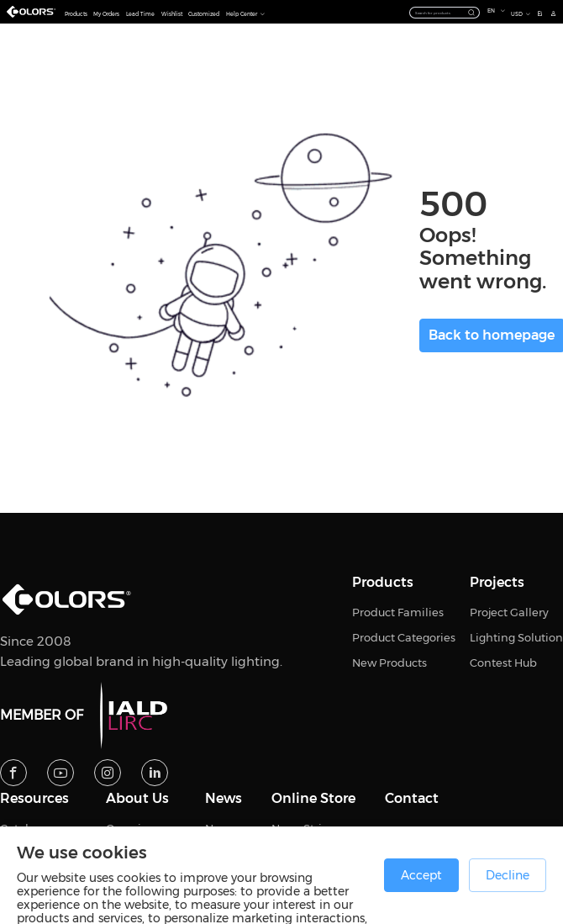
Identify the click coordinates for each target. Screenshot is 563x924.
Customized (204, 14)
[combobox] (445, 12)
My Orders (106, 14)
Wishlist (172, 14)
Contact (412, 799)
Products (76, 14)
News (224, 799)
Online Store (313, 799)
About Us (137, 799)
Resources (34, 799)
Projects (497, 583)
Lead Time (140, 14)
